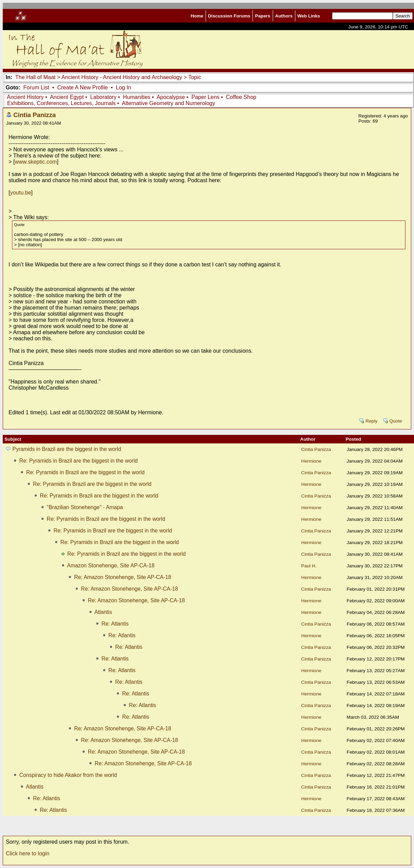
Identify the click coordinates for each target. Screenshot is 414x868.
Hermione (311, 461)
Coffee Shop (241, 97)
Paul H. (309, 566)
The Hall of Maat (35, 77)
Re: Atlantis (115, 624)
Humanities (137, 97)
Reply (371, 421)
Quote (396, 421)
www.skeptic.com (36, 162)
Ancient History (25, 97)
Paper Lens (206, 97)
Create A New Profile (83, 87)
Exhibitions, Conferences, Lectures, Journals (62, 103)
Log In (123, 87)
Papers (263, 16)
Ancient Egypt (67, 97)
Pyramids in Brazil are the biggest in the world (67, 449)
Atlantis (103, 612)
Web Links (309, 16)
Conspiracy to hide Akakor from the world (68, 775)
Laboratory (103, 97)
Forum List (36, 87)
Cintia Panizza (35, 115)
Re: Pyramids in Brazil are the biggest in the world (78, 461)
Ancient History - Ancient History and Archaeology (122, 77)
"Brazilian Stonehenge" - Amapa (85, 507)
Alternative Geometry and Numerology (169, 103)
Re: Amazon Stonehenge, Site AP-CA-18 (123, 577)
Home (197, 16)
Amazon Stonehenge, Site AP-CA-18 (111, 565)
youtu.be (20, 193)
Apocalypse (171, 97)
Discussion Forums (229, 16)
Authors (284, 16)
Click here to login (28, 853)
